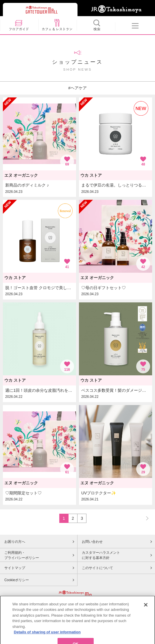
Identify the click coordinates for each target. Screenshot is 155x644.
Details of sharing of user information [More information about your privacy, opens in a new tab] (47, 639)
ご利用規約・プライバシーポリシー (22, 555)
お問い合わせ (92, 542)
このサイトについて (97, 568)
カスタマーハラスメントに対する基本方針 (101, 555)
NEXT (145, 518)
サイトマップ (15, 568)
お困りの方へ (15, 542)
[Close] (146, 612)
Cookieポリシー (17, 580)
